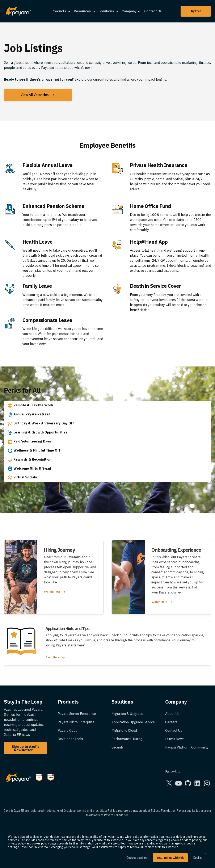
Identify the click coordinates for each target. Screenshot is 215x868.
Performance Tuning (127, 739)
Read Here (55, 658)
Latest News (175, 739)
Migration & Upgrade (127, 714)
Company (129, 11)
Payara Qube (68, 730)
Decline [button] (198, 858)
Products (59, 11)
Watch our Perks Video (32, 488)
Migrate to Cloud (124, 730)
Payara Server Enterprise (77, 714)
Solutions (106, 11)
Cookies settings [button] (137, 858)
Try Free (196, 11)
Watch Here (55, 592)
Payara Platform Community (187, 747)
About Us (172, 714)
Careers (171, 722)
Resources (82, 11)
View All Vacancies (38, 95)
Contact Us (153, 11)
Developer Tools (70, 739)
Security (118, 747)
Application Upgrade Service (133, 722)
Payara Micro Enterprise (76, 722)
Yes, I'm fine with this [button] (170, 858)
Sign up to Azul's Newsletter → (26, 748)
